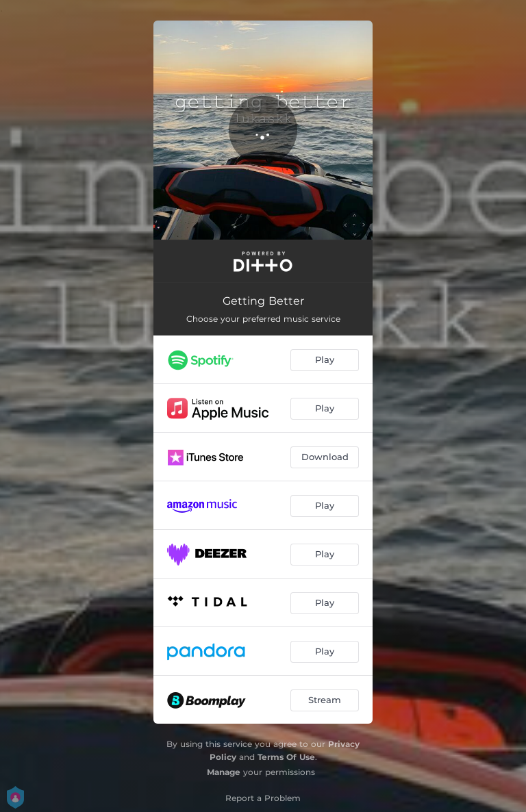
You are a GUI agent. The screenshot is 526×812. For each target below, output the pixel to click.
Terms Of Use (286, 757)
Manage (224, 772)
